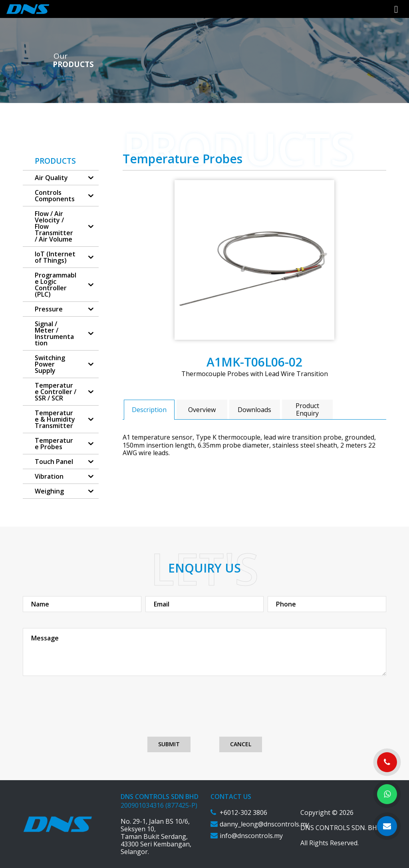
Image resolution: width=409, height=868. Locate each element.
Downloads (254, 410)
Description (149, 410)
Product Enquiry (307, 409)
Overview (202, 410)
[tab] (149, 409)
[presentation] (204, 713)
